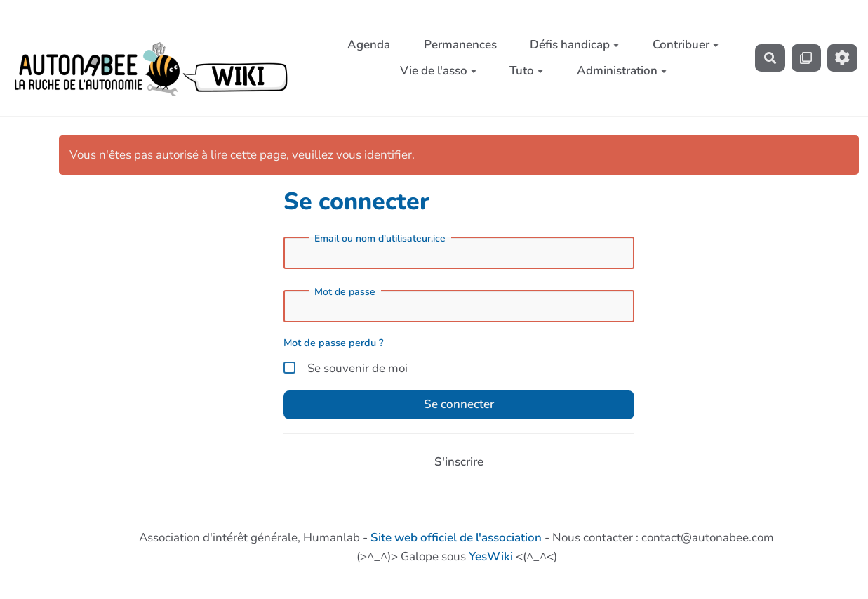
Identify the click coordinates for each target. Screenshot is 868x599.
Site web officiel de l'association (456, 538)
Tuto (526, 71)
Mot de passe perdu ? (334, 343)
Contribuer (686, 45)
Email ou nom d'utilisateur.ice (380, 239)
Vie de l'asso (438, 71)
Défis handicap (574, 45)
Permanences (460, 45)
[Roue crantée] (842, 58)
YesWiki (491, 557)
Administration (622, 71)
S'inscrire (459, 462)
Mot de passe (345, 292)
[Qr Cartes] (807, 58)
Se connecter (459, 404)
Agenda (369, 45)
